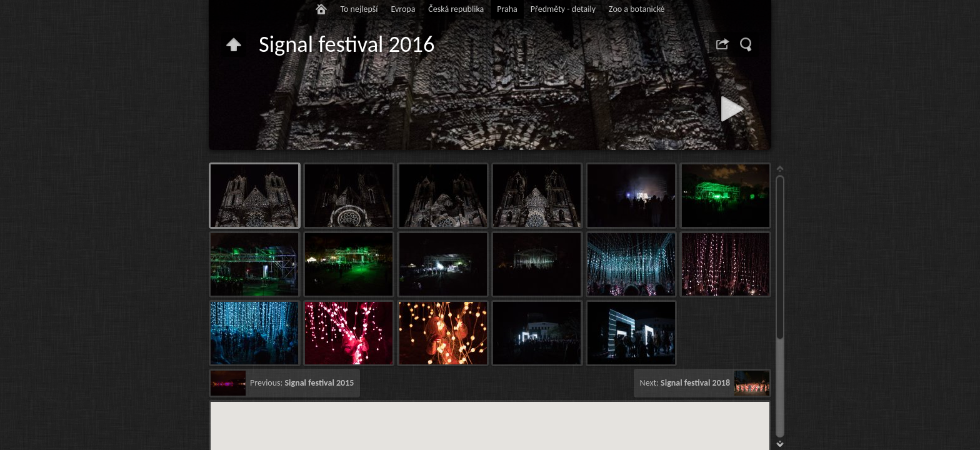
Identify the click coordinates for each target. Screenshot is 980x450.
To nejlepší (359, 9)
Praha (507, 9)
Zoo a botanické (637, 9)
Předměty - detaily (563, 9)
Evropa (403, 9)
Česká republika (456, 9)
